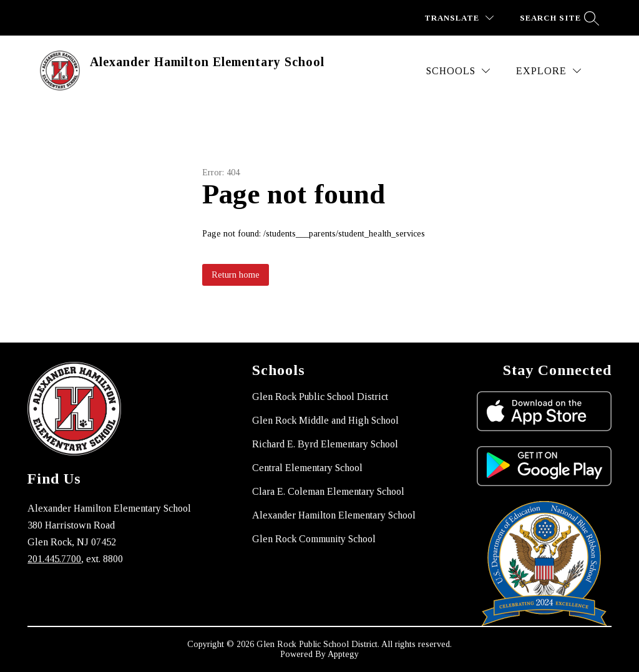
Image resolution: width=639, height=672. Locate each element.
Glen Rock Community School (314, 539)
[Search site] (558, 18)
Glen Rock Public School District (320, 397)
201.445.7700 (54, 559)
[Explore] (549, 71)
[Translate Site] (459, 18)
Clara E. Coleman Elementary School (328, 491)
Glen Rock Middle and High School (325, 420)
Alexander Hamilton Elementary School (334, 515)
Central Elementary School (307, 468)
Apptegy (343, 654)
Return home (236, 275)
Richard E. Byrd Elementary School (325, 444)
